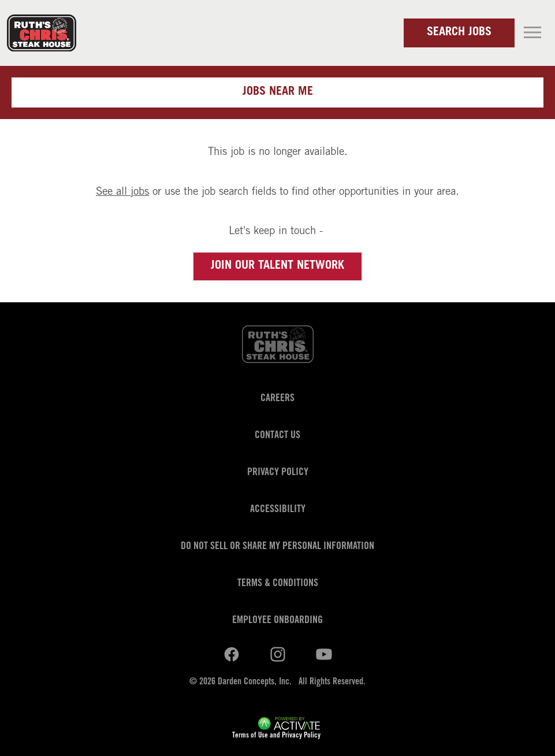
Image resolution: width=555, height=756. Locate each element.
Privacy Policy (278, 473)
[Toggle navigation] (532, 32)
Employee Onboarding (277, 621)
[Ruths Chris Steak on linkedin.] (232, 655)
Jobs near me (278, 92)
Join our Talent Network (277, 266)
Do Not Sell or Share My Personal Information (277, 547)
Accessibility (278, 510)
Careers (277, 399)
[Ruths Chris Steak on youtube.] (278, 655)
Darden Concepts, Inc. (255, 682)
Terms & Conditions (278, 584)
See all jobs (122, 192)
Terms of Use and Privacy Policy (276, 736)
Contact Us (277, 436)
